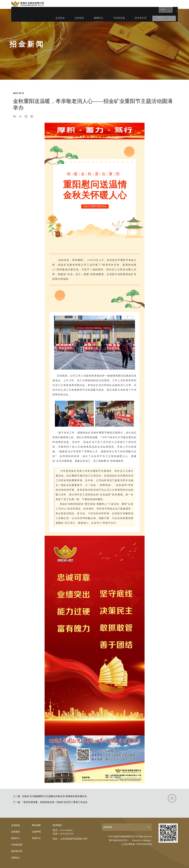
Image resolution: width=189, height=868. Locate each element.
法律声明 (37, 832)
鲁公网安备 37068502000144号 (137, 844)
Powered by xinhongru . (142, 840)
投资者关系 (132, 4)
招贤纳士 (148, 4)
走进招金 (67, 4)
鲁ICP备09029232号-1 (119, 840)
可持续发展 (114, 4)
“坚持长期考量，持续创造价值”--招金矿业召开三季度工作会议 (55, 802)
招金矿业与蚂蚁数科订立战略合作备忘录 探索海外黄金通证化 (55, 796)
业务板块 (82, 4)
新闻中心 (97, 6)
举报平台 (37, 838)
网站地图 (37, 825)
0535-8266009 (67, 830)
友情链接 (108, 827)
